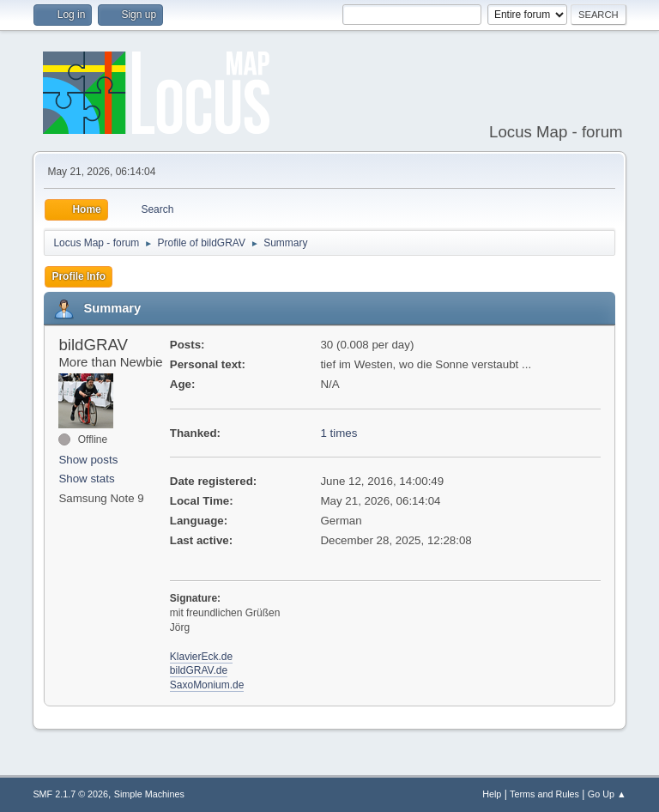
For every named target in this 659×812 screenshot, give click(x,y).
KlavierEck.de (201, 657)
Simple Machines (149, 794)
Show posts (88, 460)
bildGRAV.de (199, 670)
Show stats (86, 479)
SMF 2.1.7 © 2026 (70, 794)
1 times (339, 433)
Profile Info (79, 276)
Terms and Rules (544, 794)
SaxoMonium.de (207, 685)
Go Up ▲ (607, 794)
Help (492, 794)
